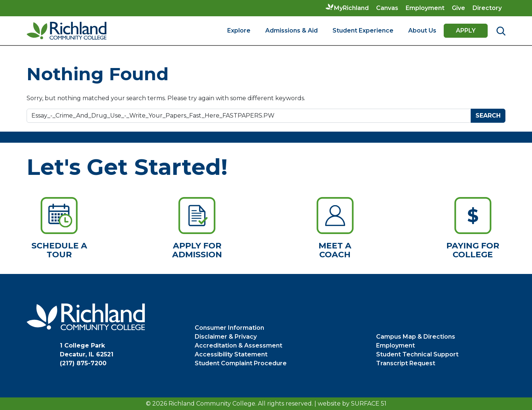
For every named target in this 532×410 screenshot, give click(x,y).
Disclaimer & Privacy (226, 337)
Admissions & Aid (291, 31)
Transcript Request (406, 363)
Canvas (387, 8)
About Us (422, 31)
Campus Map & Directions (416, 337)
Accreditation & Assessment (238, 345)
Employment (425, 8)
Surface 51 (369, 404)
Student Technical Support (417, 354)
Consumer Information (229, 328)
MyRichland (351, 8)
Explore (239, 31)
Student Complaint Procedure (241, 363)
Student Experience (363, 31)
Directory (487, 8)
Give (458, 8)
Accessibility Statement (231, 354)
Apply (466, 31)
